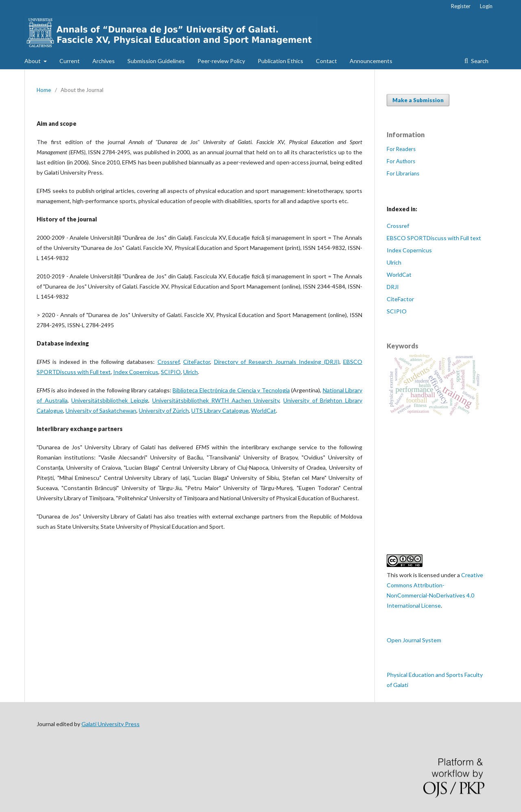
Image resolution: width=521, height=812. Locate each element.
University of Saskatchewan (101, 410)
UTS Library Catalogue (220, 410)
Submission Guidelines (156, 61)
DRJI (393, 287)
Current (70, 61)
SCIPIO (171, 372)
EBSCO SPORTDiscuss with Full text (434, 238)
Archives (104, 61)
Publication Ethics (280, 61)
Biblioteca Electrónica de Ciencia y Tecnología (231, 390)
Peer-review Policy (221, 61)
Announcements (371, 61)
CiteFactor (197, 362)
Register (461, 6)
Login (486, 6)
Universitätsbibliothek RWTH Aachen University (216, 400)
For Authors (401, 161)
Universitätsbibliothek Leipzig (110, 400)
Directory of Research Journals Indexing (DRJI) (277, 362)
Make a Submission (418, 100)
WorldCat (264, 410)
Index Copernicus (136, 372)
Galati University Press (111, 724)
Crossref (169, 362)
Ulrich (190, 372)
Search (479, 61)
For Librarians (403, 173)
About (33, 61)
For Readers (401, 149)
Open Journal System (414, 640)
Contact (326, 61)
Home (44, 90)
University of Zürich (164, 410)
